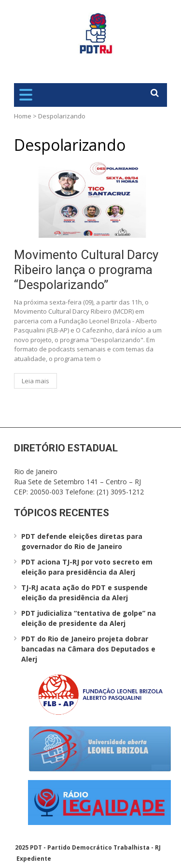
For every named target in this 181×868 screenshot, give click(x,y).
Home (23, 116)
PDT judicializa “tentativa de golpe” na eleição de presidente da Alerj (89, 618)
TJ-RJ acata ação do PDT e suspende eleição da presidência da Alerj (84, 593)
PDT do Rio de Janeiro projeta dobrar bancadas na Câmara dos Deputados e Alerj (88, 649)
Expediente (34, 859)
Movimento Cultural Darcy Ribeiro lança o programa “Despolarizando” (86, 270)
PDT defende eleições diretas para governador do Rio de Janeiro (82, 541)
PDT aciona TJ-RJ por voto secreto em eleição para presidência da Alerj (87, 567)
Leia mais (35, 381)
